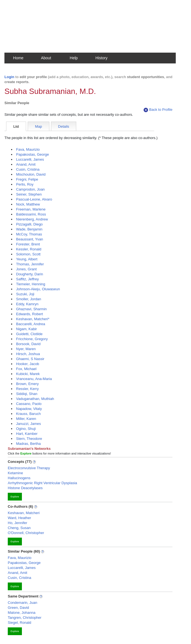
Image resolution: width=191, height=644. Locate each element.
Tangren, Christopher (25, 618)
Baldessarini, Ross (31, 214)
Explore (15, 497)
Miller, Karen (26, 419)
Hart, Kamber (27, 434)
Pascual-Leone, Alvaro (34, 199)
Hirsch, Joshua (28, 354)
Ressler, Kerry (27, 389)
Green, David (18, 608)
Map (38, 126)
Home (18, 58)
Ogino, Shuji (26, 429)
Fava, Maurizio (28, 149)
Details (64, 126)
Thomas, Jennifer (30, 264)
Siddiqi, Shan (27, 394)
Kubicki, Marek (28, 374)
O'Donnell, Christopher (26, 533)
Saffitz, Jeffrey (27, 279)
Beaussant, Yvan (30, 239)
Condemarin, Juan (22, 603)
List (16, 126)
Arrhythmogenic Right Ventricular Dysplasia (42, 483)
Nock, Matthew (28, 204)
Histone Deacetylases (25, 488)
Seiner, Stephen (29, 194)
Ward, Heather (19, 518)
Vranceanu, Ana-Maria (34, 379)
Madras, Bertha (28, 444)
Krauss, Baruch (28, 414)
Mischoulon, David (31, 174)
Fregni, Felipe (27, 179)
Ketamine (15, 473)
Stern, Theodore (29, 439)
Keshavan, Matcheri (24, 513)
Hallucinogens (19, 478)
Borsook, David (28, 344)
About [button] (46, 58)
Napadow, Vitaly (29, 409)
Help (74, 58)
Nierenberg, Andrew (32, 219)
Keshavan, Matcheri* (33, 319)
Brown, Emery (27, 384)
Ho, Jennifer (17, 523)
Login (9, 77)
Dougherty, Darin (30, 274)
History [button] (101, 58)
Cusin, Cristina (28, 169)
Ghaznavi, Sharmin (31, 309)
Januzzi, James (29, 424)
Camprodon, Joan (30, 189)
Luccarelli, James (30, 159)
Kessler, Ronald (29, 249)
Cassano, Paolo (29, 404)
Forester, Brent (28, 244)
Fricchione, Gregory (32, 339)
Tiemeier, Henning (31, 284)
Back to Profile (158, 110)
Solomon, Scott (28, 254)
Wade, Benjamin (29, 229)
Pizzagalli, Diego (29, 224)
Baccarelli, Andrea (31, 324)
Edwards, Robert (30, 314)
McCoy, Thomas (29, 234)
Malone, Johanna (22, 613)
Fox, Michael (26, 369)
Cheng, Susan (19, 528)
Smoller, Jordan (29, 299)
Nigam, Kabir (26, 329)
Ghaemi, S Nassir (30, 359)
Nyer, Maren (26, 349)
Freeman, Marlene (31, 209)
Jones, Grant (26, 269)
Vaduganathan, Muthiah (35, 399)
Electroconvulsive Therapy (29, 468)
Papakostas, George (33, 154)
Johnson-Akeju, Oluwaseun (38, 289)
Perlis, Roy (25, 184)
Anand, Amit (26, 164)
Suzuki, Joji (25, 294)
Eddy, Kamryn (27, 304)
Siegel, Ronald (20, 623)
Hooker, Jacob (28, 364)
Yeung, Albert (27, 259)
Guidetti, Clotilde (29, 334)
